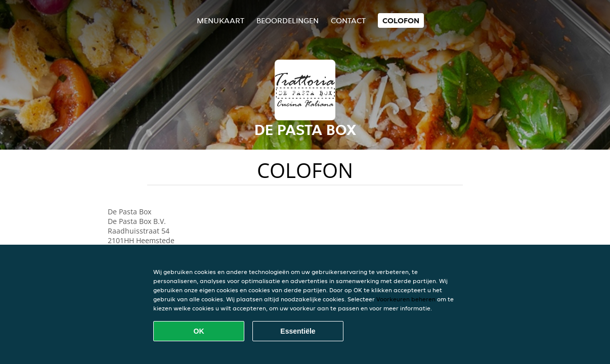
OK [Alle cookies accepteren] (199, 331)
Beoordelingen (288, 20)
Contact (348, 20)
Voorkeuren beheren (406, 299)
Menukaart (221, 20)
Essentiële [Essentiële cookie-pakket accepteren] (298, 331)
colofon (401, 20)
